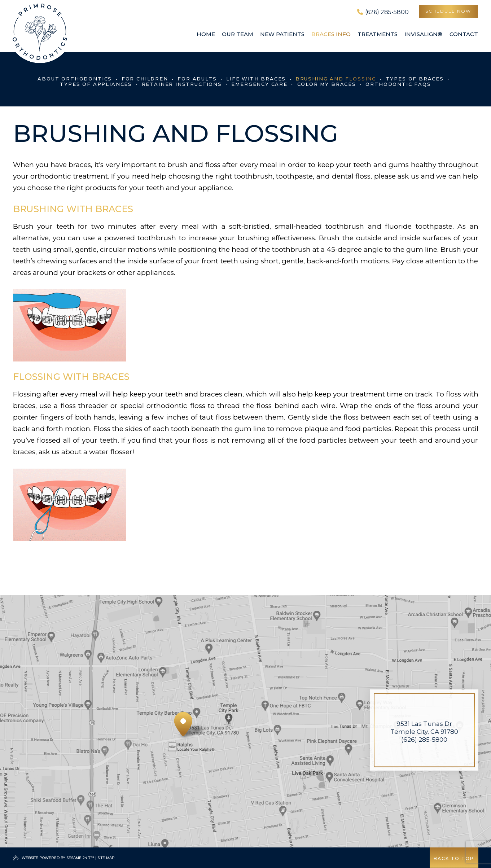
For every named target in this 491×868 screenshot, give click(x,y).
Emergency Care (259, 84)
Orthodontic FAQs (398, 84)
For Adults (197, 79)
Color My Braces (327, 84)
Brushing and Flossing (336, 79)
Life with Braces (256, 79)
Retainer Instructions (182, 84)
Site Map (106, 858)
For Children (145, 79)
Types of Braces (415, 79)
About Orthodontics (75, 79)
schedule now (448, 11)
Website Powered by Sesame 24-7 (54, 858)
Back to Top (454, 858)
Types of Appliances (96, 84)
